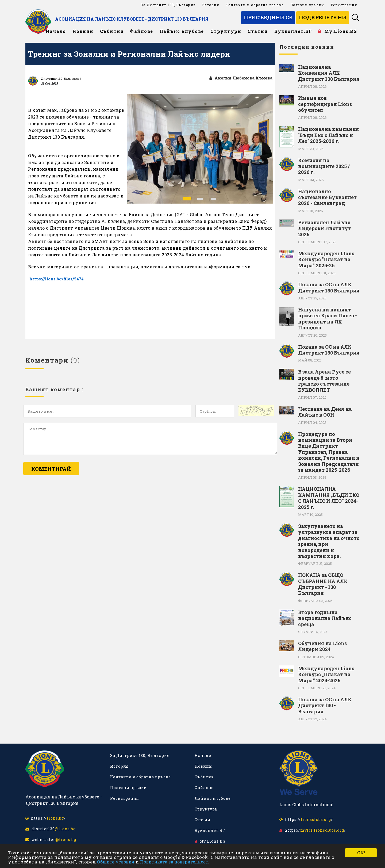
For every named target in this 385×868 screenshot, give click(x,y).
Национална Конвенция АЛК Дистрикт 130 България (329, 73)
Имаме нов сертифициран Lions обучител (325, 104)
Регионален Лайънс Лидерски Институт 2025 (325, 228)
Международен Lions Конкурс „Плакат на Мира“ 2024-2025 (326, 674)
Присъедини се (268, 17)
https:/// (46, 818)
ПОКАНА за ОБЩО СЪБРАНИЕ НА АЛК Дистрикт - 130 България (323, 584)
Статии (258, 31)
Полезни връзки (307, 5)
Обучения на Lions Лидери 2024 (322, 646)
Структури (226, 31)
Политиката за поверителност (174, 862)
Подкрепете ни (323, 17)
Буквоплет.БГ (293, 31)
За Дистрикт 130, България (168, 5)
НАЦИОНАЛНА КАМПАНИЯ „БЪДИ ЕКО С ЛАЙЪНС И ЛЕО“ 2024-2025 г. (329, 498)
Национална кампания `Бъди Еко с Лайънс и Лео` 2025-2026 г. (329, 135)
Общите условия (116, 862)
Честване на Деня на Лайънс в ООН (325, 412)
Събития (112, 31)
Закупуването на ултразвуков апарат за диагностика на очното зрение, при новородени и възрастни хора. (329, 541)
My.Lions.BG (338, 31)
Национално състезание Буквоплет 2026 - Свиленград (327, 197)
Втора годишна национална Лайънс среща (325, 618)
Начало (56, 31)
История (211, 5)
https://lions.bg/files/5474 (58, 279)
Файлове (142, 31)
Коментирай (51, 469)
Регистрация (344, 5)
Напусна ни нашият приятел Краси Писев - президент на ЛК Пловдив (328, 319)
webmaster (51, 840)
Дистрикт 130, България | (61, 79)
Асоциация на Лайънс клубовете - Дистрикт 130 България (151, 19)
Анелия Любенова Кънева (239, 78)
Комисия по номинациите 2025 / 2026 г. (324, 166)
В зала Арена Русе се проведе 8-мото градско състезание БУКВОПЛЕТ (324, 381)
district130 (51, 829)
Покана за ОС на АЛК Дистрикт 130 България (329, 288)
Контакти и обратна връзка (255, 5)
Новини (83, 31)
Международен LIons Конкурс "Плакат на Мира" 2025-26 (326, 259)
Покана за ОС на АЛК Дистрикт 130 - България (325, 705)
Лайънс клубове (182, 31)
